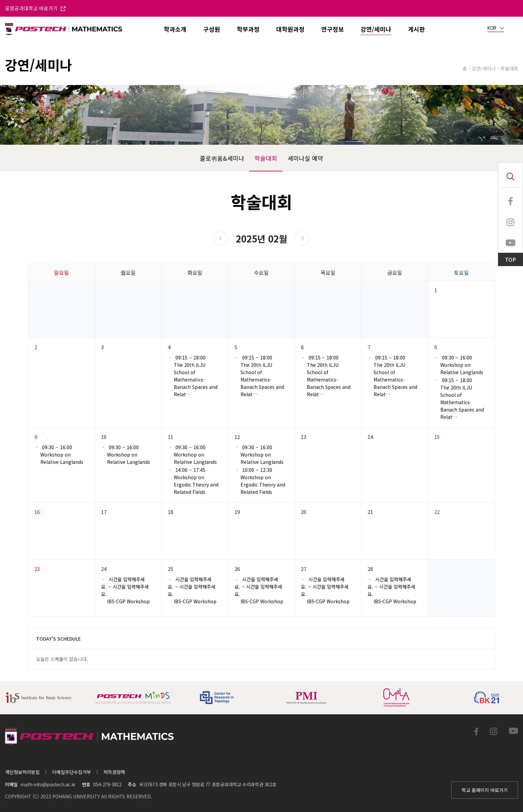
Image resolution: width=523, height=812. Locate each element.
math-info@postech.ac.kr (48, 784)
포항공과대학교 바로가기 (35, 8)
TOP (510, 259)
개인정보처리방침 (22, 772)
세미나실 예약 (305, 158)
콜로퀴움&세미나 (222, 158)
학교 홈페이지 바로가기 (485, 790)
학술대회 (266, 158)
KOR (496, 28)
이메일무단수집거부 (72, 772)
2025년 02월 (261, 239)
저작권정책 (114, 772)
